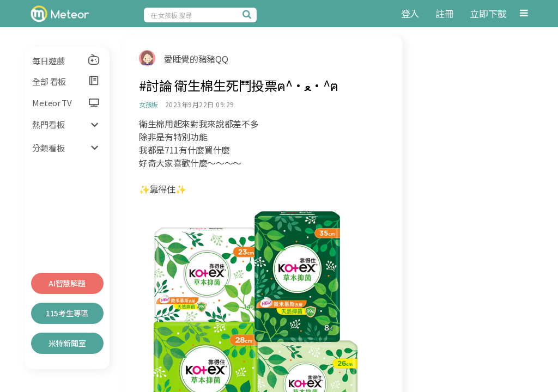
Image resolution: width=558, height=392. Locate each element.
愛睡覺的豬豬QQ (196, 59)
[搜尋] (248, 14)
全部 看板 (66, 81)
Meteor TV (65, 103)
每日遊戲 (66, 60)
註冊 (444, 13)
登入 (410, 13)
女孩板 (148, 104)
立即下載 (488, 13)
